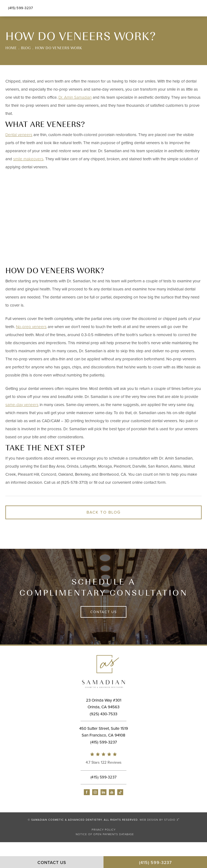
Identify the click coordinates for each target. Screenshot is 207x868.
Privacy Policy (104, 830)
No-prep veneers (31, 327)
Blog (26, 48)
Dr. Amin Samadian (75, 97)
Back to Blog (104, 512)
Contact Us (104, 612)
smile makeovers (28, 159)
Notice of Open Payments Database (105, 834)
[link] (103, 759)
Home (11, 48)
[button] (87, 792)
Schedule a (103, 587)
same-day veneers (22, 405)
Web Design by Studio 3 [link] (160, 820)
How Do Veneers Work (59, 48)
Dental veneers (19, 135)
